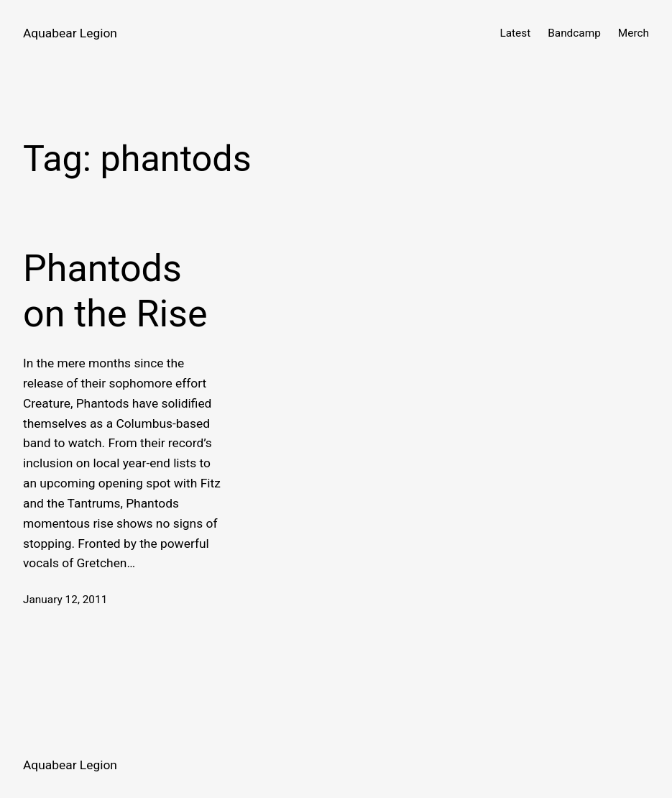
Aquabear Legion (70, 33)
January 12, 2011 (65, 600)
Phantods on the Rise (115, 291)
